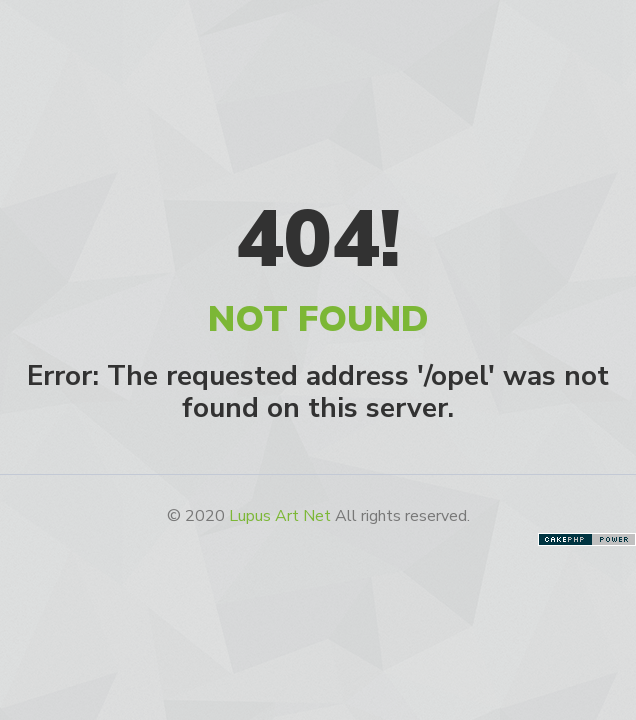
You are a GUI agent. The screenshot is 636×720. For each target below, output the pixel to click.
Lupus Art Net (280, 516)
